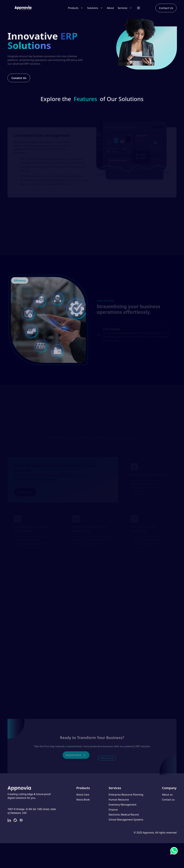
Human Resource (119, 800)
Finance (113, 810)
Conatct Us (12, 80)
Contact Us (166, 8)
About (110, 8)
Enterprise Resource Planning (126, 795)
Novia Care (83, 795)
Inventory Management (123, 805)
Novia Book (83, 800)
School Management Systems (126, 820)
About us (167, 795)
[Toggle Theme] (138, 8)
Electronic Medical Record (124, 815)
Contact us (168, 800)
